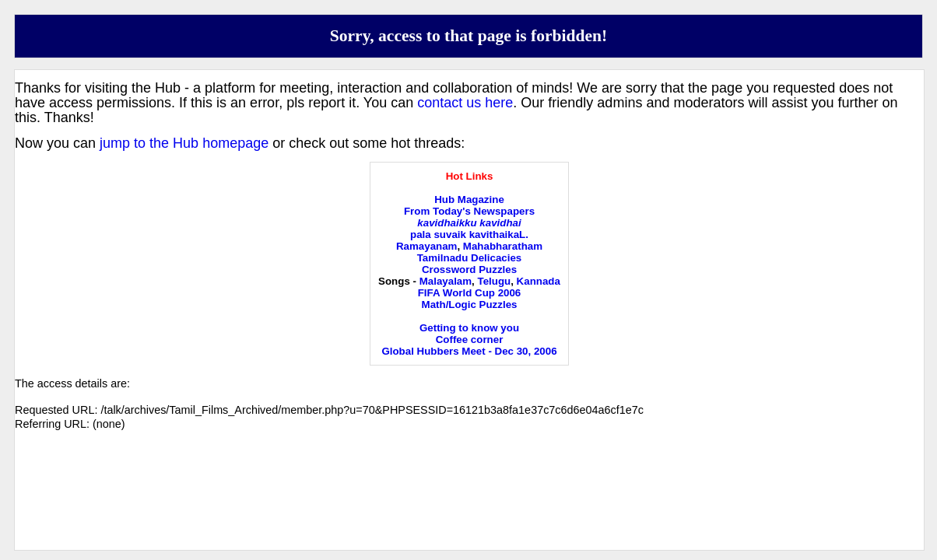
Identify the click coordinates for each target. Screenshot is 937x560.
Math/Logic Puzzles (470, 304)
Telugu (495, 281)
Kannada (539, 281)
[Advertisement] (469, 503)
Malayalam (446, 281)
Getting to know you (469, 328)
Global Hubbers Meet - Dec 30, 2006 (469, 351)
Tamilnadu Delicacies (470, 258)
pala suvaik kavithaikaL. (469, 234)
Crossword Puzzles (469, 269)
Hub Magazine (469, 199)
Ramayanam (427, 246)
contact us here (465, 103)
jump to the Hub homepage (184, 143)
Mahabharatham (503, 246)
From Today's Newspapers (469, 211)
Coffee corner (470, 339)
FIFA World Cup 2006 (470, 293)
